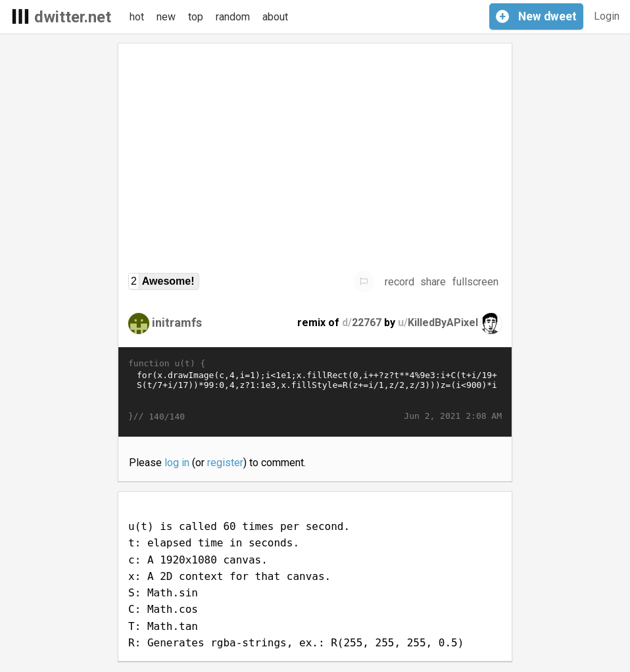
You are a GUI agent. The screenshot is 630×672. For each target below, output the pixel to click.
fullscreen (475, 282)
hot (137, 17)
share (433, 282)
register (225, 463)
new (166, 17)
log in (177, 463)
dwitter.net (73, 17)
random (233, 17)
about (275, 17)
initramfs (177, 323)
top (196, 17)
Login (607, 16)
